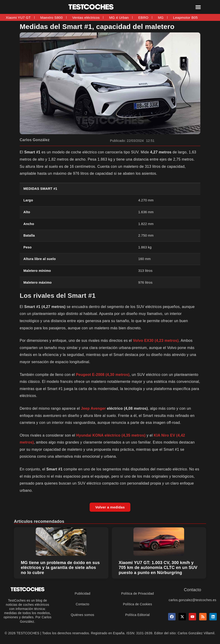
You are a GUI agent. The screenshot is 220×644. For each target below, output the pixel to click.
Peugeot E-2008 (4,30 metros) (103, 375)
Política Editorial (138, 615)
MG (161, 17)
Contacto (82, 604)
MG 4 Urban (119, 17)
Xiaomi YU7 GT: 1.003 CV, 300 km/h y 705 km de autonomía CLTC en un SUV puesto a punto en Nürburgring (158, 568)
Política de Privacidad (137, 593)
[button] (198, 7)
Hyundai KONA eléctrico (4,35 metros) (111, 435)
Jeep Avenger (93, 408)
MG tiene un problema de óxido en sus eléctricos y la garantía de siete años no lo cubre (60, 568)
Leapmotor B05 (185, 17)
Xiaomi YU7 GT (18, 17)
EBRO (143, 17)
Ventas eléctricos (86, 17)
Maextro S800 (52, 17)
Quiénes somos (83, 615)
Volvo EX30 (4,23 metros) (156, 341)
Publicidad (82, 593)
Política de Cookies (138, 604)
